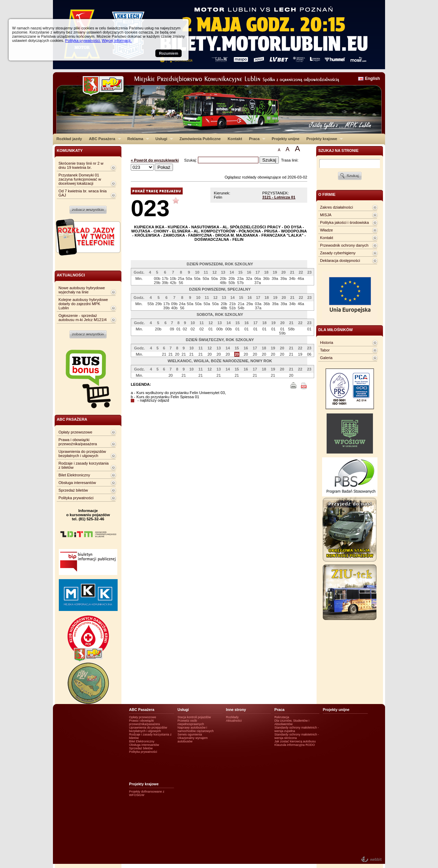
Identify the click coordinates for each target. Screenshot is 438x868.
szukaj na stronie (338, 150)
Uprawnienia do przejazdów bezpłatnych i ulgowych (82, 454)
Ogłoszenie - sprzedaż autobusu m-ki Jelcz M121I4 (83, 318)
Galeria (326, 358)
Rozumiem (168, 53)
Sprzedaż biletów (73, 490)
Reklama (136, 139)
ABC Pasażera (103, 139)
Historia (327, 342)
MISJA (326, 215)
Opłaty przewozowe (75, 432)
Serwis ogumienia (190, 734)
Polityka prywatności (76, 498)
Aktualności (234, 721)
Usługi (162, 139)
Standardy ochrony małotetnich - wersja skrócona (297, 736)
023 (150, 208)
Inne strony (236, 710)
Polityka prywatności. (83, 40)
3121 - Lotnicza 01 (279, 197)
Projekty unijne (285, 139)
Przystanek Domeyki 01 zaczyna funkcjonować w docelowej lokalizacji (80, 179)
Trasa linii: (290, 160)
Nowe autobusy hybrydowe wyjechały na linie (82, 290)
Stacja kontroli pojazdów (194, 717)
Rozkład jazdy (69, 139)
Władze (326, 230)
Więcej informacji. (117, 40)
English (372, 79)
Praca (256, 139)
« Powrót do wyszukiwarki (155, 160)
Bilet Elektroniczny (74, 475)
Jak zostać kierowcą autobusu (295, 741)
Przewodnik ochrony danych (344, 245)
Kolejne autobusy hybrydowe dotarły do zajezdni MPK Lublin (83, 304)
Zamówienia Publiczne (200, 139)
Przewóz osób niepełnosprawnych (191, 722)
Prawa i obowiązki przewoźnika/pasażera (78, 442)
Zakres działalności (336, 207)
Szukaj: (191, 160)
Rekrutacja (282, 717)
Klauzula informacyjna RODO (295, 745)
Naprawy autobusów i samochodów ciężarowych (196, 729)
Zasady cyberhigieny (338, 253)
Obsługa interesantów (77, 483)
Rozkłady (232, 717)
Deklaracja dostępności (340, 261)
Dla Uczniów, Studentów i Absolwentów (292, 722)
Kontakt (235, 139)
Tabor (325, 350)
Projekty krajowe (323, 139)
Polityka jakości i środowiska (344, 222)
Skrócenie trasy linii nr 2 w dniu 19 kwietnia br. (81, 165)
